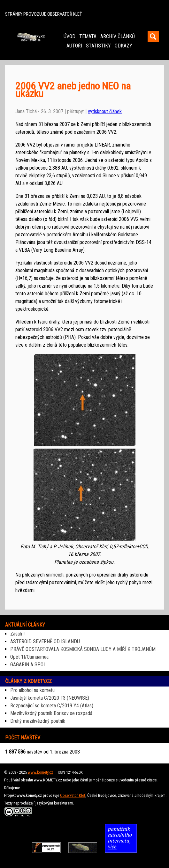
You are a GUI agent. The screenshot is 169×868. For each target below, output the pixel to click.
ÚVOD (69, 36)
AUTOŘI (74, 46)
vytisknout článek (105, 111)
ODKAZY (123, 46)
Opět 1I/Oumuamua (29, 657)
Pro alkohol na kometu (32, 690)
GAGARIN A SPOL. (29, 665)
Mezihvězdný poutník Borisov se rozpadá (51, 713)
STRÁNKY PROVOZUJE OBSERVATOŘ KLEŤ (43, 14)
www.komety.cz (40, 772)
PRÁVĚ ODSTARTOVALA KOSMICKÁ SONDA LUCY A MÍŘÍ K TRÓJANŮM (83, 649)
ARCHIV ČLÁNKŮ (118, 36)
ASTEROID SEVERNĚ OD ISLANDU (45, 641)
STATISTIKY (98, 46)
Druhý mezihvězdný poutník (38, 721)
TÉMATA (88, 36)
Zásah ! (17, 634)
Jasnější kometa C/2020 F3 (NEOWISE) (50, 698)
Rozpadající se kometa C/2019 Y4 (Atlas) (52, 706)
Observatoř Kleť (73, 795)
